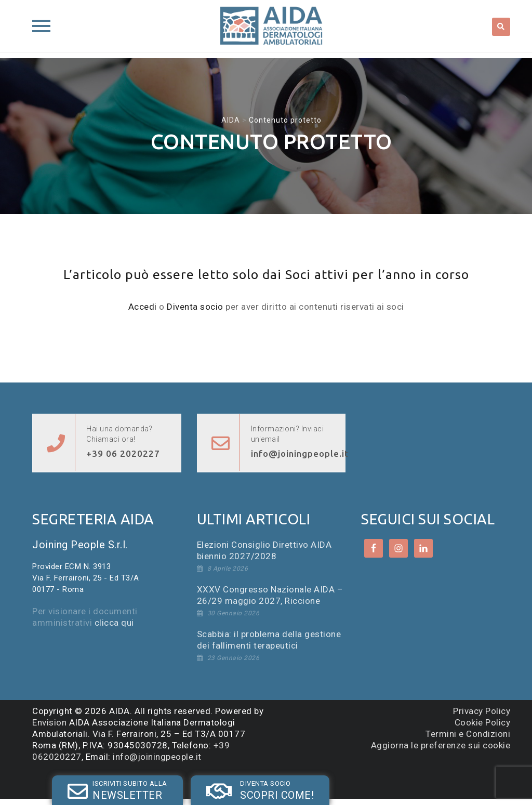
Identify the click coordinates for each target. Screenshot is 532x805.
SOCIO (201, 781)
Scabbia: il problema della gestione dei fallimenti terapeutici (269, 640)
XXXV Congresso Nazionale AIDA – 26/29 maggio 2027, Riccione (270, 595)
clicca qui (114, 623)
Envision (49, 722)
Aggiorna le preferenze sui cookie (441, 745)
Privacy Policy (482, 711)
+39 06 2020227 (123, 453)
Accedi (143, 307)
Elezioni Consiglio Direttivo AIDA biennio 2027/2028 (264, 550)
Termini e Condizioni (468, 734)
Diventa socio (195, 307)
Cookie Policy (483, 722)
